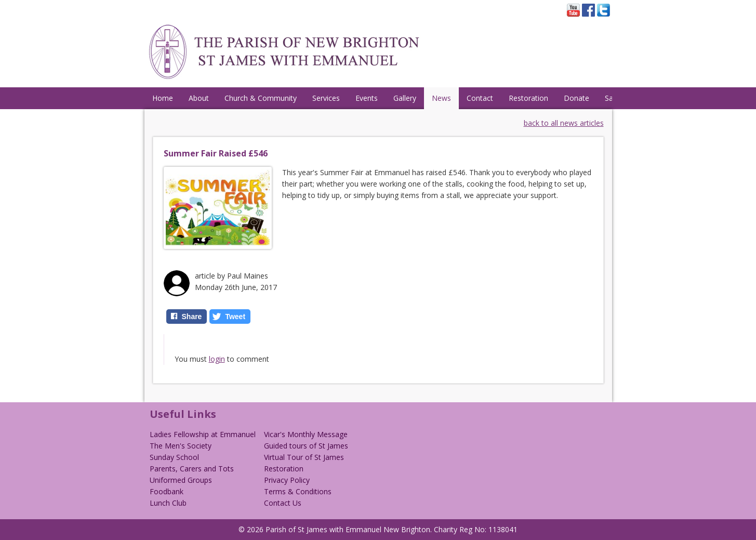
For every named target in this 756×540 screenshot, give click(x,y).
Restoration (528, 98)
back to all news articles (564, 123)
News (441, 98)
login (217, 359)
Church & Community (261, 98)
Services (326, 98)
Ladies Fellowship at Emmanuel (203, 434)
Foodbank (167, 491)
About (199, 98)
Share (192, 317)
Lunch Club (168, 503)
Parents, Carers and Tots (192, 469)
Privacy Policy (287, 480)
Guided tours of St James (306, 446)
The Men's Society (181, 446)
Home (163, 98)
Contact (480, 98)
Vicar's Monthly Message (306, 434)
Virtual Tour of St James (304, 457)
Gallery (405, 98)
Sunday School (174, 457)
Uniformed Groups (181, 480)
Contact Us (283, 503)
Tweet (235, 317)
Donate (576, 98)
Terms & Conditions (298, 491)
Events (367, 98)
